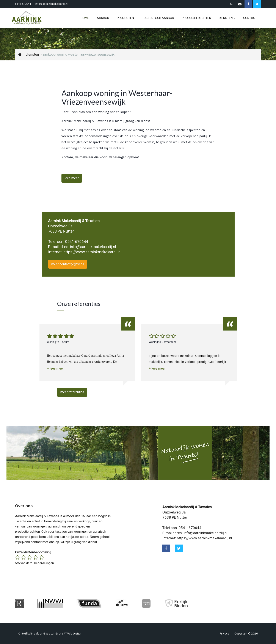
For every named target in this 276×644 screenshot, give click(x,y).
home (85, 18)
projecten (127, 18)
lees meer (72, 178)
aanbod (103, 18)
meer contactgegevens (68, 264)
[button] (55, 369)
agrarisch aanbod (159, 18)
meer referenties (72, 392)
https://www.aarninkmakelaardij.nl (92, 252)
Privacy (224, 634)
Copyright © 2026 (246, 634)
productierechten (196, 18)
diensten (227, 18)
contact (250, 18)
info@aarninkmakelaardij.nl (52, 4)
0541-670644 (23, 4)
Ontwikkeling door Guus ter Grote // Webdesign (50, 634)
